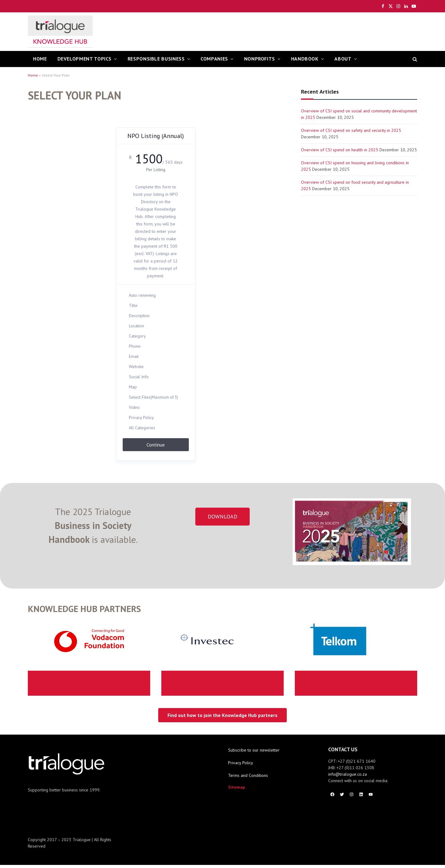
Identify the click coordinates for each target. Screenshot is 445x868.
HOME (40, 59)
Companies (214, 59)
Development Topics (85, 59)
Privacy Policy (241, 763)
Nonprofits (260, 59)
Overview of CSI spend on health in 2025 (340, 150)
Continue (156, 445)
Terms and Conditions (248, 775)
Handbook (305, 59)
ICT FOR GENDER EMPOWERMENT (89, 684)
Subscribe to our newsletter (254, 750)
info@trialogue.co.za (348, 774)
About (343, 59)
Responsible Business (156, 59)
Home (33, 75)
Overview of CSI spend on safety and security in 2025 (351, 130)
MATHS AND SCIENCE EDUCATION (222, 684)
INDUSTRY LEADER (356, 688)
